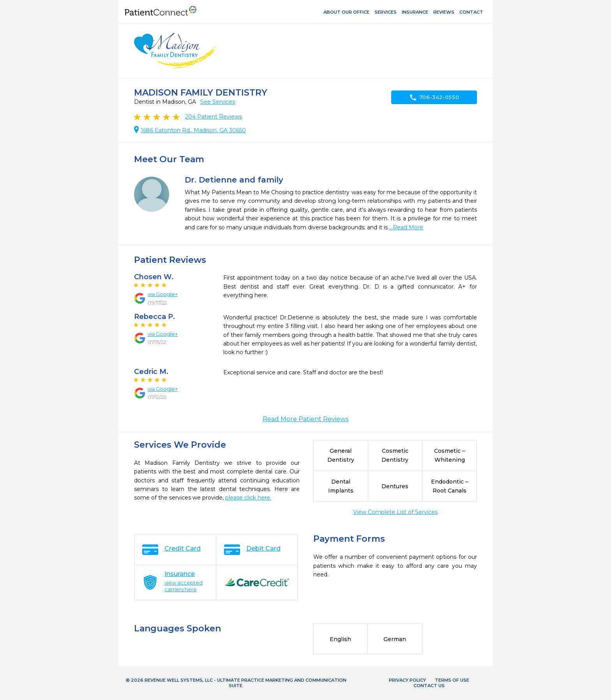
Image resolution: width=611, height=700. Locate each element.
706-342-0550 (434, 97)
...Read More (406, 227)
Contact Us (429, 686)
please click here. (248, 498)
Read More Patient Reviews (305, 419)
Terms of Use (452, 680)
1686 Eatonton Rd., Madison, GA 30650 (193, 130)
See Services (218, 102)
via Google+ (163, 294)
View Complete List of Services (395, 512)
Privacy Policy (407, 680)
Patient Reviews (214, 117)
